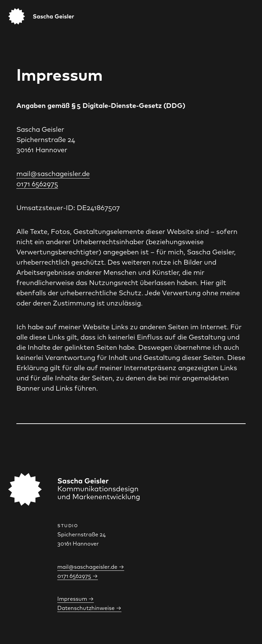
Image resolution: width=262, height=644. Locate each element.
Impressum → (76, 599)
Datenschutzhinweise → (89, 608)
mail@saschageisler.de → (91, 567)
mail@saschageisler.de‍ (53, 174)
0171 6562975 (37, 184)
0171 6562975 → (78, 576)
